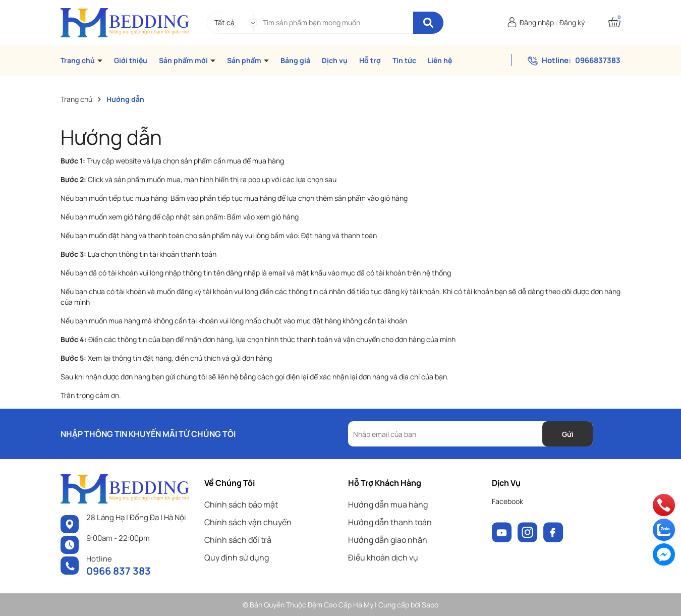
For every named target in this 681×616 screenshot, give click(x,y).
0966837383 (598, 60)
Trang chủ (78, 61)
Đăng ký (572, 22)
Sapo (430, 605)
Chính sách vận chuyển (248, 522)
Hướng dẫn (111, 137)
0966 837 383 (119, 571)
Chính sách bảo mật (241, 505)
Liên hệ (440, 61)
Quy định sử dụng (237, 557)
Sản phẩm (245, 61)
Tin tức (404, 61)
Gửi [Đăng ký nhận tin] (568, 434)
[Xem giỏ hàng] (614, 22)
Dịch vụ (335, 61)
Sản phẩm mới (184, 61)
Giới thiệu (131, 61)
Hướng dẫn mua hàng (388, 505)
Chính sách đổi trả (238, 540)
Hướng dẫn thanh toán (390, 522)
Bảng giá (295, 61)
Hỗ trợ (370, 61)
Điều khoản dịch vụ (383, 557)
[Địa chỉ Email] (470, 434)
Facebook (507, 501)
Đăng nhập (537, 22)
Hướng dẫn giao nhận (388, 540)
